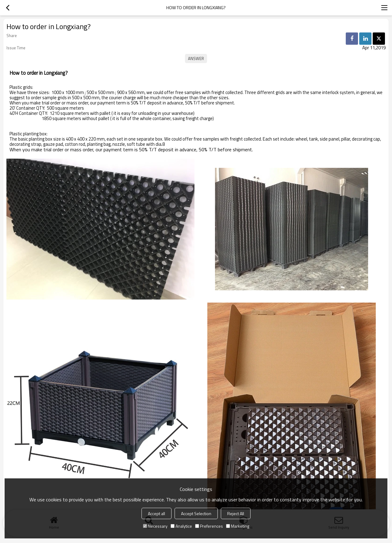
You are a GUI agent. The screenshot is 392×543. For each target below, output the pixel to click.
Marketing (238, 526)
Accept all (156, 513)
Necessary (155, 526)
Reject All (236, 513)
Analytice (181, 526)
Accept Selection (196, 513)
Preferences (209, 526)
